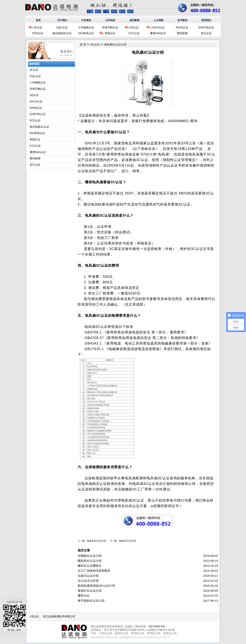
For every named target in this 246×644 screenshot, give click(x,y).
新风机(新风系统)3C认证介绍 (96, 586)
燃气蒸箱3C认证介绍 (91, 601)
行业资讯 (86, 20)
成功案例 (134, 20)
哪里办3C (84, 596)
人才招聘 (158, 20)
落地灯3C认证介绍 (90, 591)
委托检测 (182, 33)
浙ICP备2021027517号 (156, 637)
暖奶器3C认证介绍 (90, 561)
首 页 (83, 44)
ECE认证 (38, 33)
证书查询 (182, 20)
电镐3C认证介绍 (127, 541)
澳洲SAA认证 (158, 33)
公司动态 (110, 20)
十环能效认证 (86, 27)
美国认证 (110, 33)
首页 (38, 20)
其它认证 (206, 33)
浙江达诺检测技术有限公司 (59, 616)
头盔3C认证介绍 (88, 576)
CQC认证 (62, 27)
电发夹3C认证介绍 (96, 541)
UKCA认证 (158, 27)
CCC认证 (134, 33)
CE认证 (134, 27)
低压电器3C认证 (62, 33)
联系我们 (206, 20)
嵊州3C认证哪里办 (90, 566)
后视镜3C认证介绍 (90, 556)
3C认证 (38, 27)
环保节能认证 (110, 27)
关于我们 (62, 20)
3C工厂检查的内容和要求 (94, 571)
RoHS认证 (182, 27)
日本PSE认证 (206, 27)
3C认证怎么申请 (88, 581)
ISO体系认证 (86, 33)
